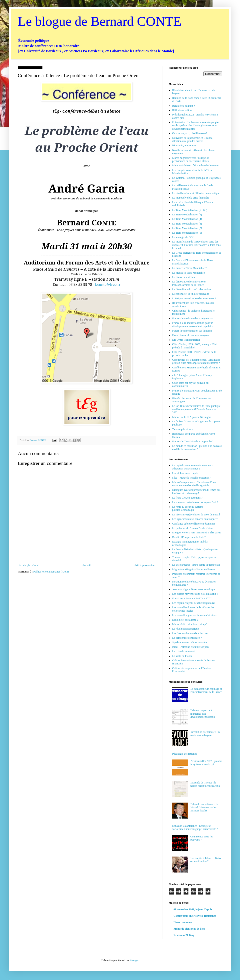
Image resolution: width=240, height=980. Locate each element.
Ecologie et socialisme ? (185, 620)
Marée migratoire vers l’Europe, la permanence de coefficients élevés (191, 159)
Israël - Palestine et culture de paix (191, 647)
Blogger (134, 960)
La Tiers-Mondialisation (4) (187, 219)
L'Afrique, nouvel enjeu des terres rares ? (194, 298)
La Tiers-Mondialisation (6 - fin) (190, 210)
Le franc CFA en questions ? (187, 498)
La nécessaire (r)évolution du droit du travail (196, 515)
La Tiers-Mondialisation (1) (187, 233)
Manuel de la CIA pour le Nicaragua (192, 417)
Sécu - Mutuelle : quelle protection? (191, 478)
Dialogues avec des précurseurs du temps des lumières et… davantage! (196, 491)
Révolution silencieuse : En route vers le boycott (205, 734)
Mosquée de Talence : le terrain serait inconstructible (205, 784)
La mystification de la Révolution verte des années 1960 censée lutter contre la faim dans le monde (196, 245)
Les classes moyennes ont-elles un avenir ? (195, 594)
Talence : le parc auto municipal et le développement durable (203, 714)
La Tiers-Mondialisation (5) (187, 215)
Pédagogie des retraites (185, 754)
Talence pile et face (183, 429)
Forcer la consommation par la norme (192, 331)
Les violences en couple (185, 473)
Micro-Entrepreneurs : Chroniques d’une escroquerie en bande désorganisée (194, 484)
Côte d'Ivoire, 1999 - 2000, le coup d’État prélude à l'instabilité (194, 346)
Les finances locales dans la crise (190, 633)
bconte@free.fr (108, 284)
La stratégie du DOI (183, 237)
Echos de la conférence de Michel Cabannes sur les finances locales (204, 807)
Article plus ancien (144, 565)
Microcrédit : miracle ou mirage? (190, 624)
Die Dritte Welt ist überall (186, 340)
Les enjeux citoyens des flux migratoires (194, 603)
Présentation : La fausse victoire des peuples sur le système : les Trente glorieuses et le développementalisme (196, 126)
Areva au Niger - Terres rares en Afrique (194, 589)
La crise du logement (183, 651)
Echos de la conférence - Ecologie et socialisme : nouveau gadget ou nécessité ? (195, 827)
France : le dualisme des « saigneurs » (192, 318)
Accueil (86, 565)
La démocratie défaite (184, 277)
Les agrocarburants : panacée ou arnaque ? (195, 519)
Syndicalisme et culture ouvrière (190, 642)
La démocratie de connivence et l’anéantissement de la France (189, 283)
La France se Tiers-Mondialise (188, 273)
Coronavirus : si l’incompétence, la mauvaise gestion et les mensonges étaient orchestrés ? (196, 361)
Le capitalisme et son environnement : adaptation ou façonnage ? (193, 467)
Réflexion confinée (182, 110)
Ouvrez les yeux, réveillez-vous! (190, 133)
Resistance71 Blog (184, 935)
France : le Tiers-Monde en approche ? (193, 441)
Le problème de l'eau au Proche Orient (193, 528)
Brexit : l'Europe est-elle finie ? (189, 537)
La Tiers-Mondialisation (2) (187, 228)
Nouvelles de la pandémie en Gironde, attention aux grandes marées (193, 139)
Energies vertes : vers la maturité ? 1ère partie (197, 533)
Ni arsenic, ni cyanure (184, 145)
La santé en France (182, 656)
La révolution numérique (185, 629)
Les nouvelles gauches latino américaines (194, 615)
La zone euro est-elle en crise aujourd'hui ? (195, 502)
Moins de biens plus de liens (189, 929)
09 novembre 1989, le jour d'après (193, 909)
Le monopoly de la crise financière (191, 198)
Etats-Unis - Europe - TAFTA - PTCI (192, 598)
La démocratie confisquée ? (187, 638)
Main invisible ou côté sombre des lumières (195, 165)
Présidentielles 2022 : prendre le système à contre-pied (206, 763)
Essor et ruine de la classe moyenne (191, 335)
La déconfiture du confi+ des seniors (192, 289)
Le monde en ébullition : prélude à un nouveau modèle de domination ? (197, 447)
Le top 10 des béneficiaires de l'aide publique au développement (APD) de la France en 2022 (196, 409)
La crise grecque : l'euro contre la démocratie (196, 565)
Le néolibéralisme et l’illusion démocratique (196, 193)
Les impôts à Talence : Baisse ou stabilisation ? (206, 860)
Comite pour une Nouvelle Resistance (195, 916)
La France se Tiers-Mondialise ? (189, 268)
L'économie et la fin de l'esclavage (191, 294)
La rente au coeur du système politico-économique (188, 508)
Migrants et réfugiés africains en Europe (194, 569)
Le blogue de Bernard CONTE (100, 21)
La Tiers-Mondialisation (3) (187, 224)
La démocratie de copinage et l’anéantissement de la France (206, 690)
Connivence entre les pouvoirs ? (202, 838)
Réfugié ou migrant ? (184, 106)
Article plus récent (29, 565)
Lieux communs (183, 922)
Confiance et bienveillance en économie (194, 524)
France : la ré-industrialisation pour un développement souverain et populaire (193, 324)
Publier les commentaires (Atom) (51, 572)
